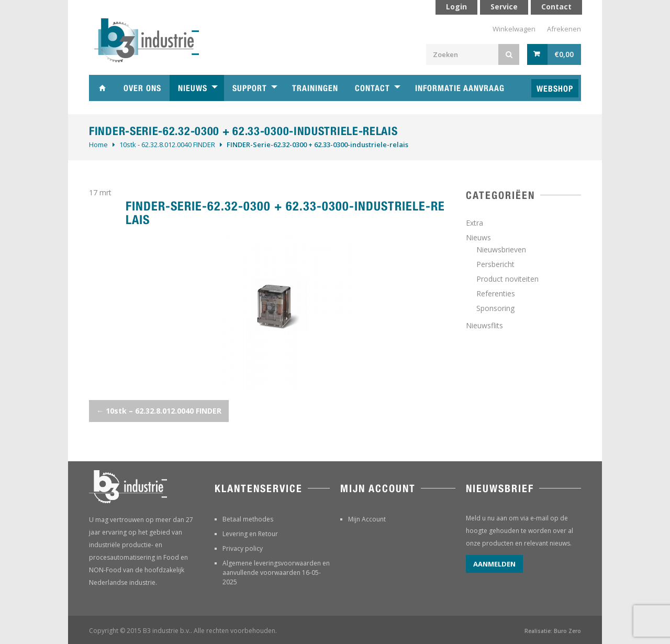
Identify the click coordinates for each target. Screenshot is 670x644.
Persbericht (495, 264)
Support (250, 88)
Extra (474, 223)
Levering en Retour (250, 534)
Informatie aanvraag (460, 88)
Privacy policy (243, 548)
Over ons (142, 88)
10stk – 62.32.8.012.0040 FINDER (159, 411)
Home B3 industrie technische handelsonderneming (102, 88)
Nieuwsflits (484, 325)
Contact (372, 88)
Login (456, 7)
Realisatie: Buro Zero (553, 631)
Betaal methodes (248, 519)
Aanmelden (494, 564)
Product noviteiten (507, 279)
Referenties (496, 293)
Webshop (555, 89)
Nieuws (193, 88)
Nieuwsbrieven (501, 249)
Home (98, 145)
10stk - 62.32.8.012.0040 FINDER (167, 145)
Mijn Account (367, 519)
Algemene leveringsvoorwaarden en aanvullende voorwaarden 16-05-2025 (276, 573)
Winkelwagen (514, 29)
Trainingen (315, 88)
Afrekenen (564, 29)
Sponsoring (495, 308)
